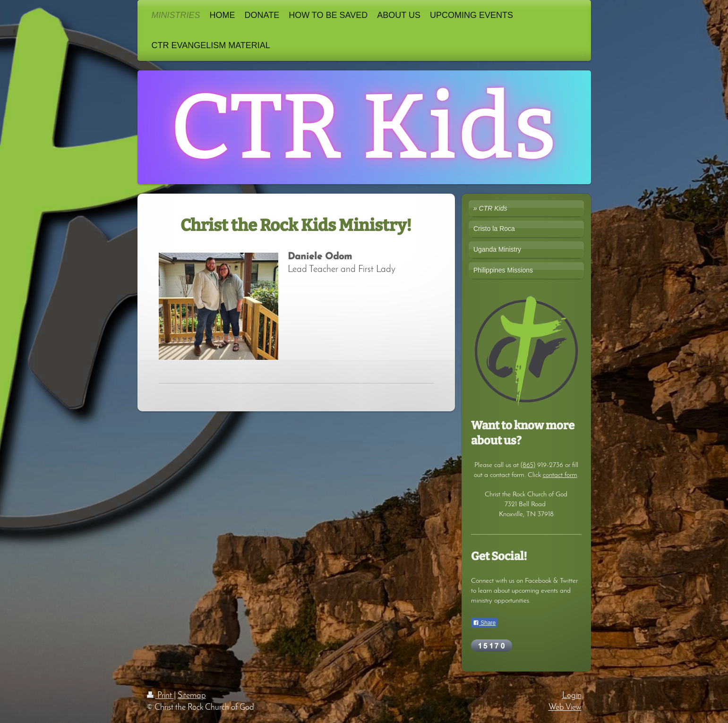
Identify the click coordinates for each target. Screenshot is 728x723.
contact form (560, 475)
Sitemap (192, 696)
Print (160, 696)
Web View (565, 708)
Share (484, 623)
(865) (528, 465)
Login (572, 696)
